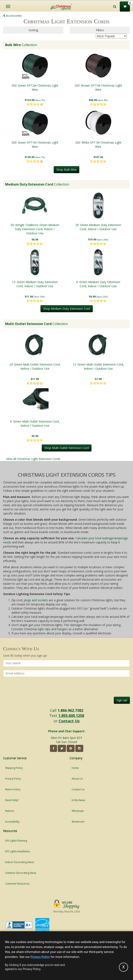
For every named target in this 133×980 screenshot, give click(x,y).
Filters (100, 30)
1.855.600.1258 (71, 716)
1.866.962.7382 (70, 710)
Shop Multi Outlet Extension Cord (67, 448)
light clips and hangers (53, 629)
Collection (21, 45)
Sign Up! (122, 700)
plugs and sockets (36, 600)
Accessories (12, 16)
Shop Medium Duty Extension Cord (67, 309)
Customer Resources (17, 884)
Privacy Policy (13, 779)
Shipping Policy (14, 768)
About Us (77, 779)
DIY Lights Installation (18, 851)
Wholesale (78, 811)
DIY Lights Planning (16, 841)
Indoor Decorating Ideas (20, 862)
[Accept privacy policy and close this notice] (123, 967)
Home (75, 768)
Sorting (33, 30)
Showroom (78, 822)
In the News (78, 800)
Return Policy (13, 789)
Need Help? (12, 800)
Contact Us (69, 721)
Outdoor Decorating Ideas (21, 873)
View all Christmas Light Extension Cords (33, 459)
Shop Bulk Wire (66, 170)
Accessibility (12, 822)
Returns (10, 811)
